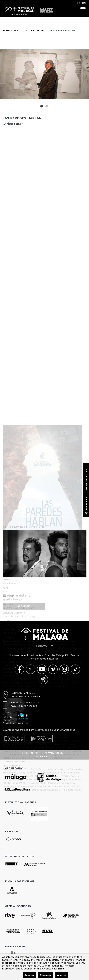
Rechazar (46, 975)
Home (6, 30)
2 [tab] (47, 107)
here (61, 969)
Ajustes (62, 975)
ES (78, 3)
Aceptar (29, 975)
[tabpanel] (44, 74)
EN (84, 3)
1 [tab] (42, 107)
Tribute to (37, 30)
